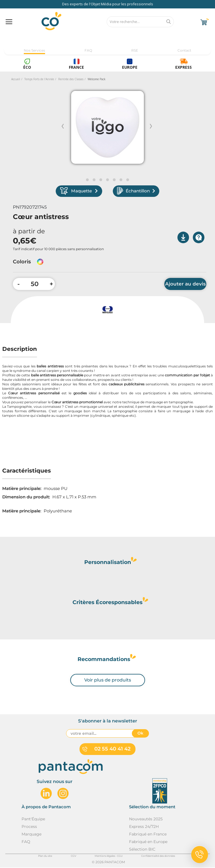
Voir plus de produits (108, 681)
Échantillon (135, 192)
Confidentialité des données (158, 856)
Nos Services (34, 50)
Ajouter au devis (185, 285)
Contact (184, 50)
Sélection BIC (142, 850)
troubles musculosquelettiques (179, 367)
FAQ (88, 50)
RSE (135, 50)
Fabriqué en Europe (148, 842)
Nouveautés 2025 (146, 819)
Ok (140, 734)
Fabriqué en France (148, 835)
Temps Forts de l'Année (39, 79)
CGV (73, 856)
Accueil (16, 79)
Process (29, 827)
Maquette (81, 191)
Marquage (31, 835)
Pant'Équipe (33, 819)
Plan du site (45, 856)
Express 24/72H (144, 827)
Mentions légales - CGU (109, 856)
